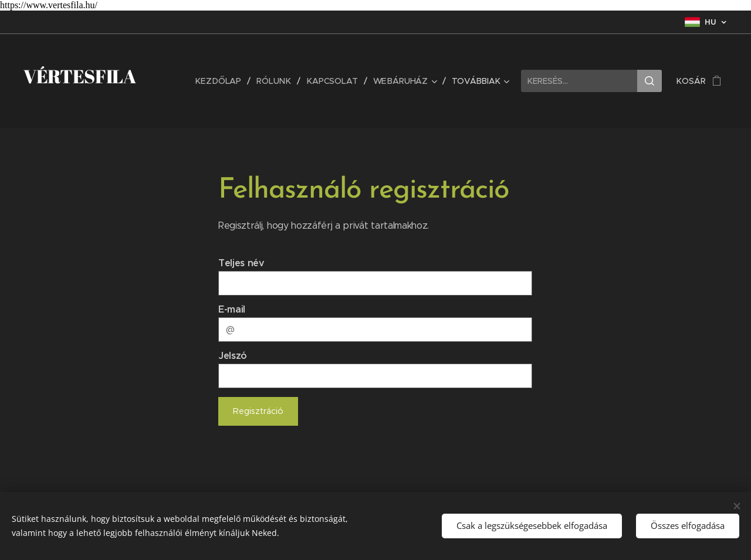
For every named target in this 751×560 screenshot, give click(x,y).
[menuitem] (222, 81)
